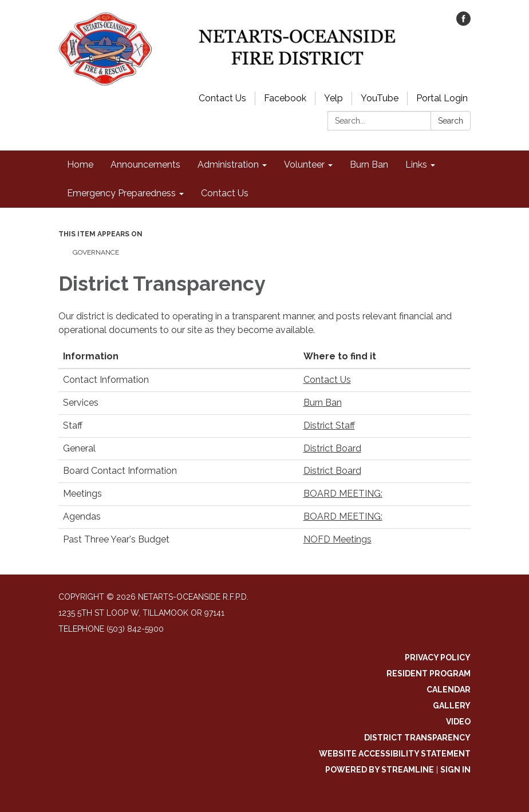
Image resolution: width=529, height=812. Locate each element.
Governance (96, 252)
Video (458, 722)
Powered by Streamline (380, 770)
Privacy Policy (438, 657)
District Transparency (417, 738)
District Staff (329, 425)
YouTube (380, 98)
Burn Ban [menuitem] (369, 165)
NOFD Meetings (337, 539)
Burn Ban (323, 403)
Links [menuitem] (416, 165)
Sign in (455, 770)
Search (451, 121)
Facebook (285, 98)
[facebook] (463, 23)
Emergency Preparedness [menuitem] (121, 193)
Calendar (449, 690)
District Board (332, 448)
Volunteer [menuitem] (304, 165)
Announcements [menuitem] (145, 165)
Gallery (452, 706)
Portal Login (442, 98)
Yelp (333, 98)
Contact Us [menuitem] (225, 193)
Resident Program (429, 674)
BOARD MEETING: (343, 494)
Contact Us (222, 98)
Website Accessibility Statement (395, 754)
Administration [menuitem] (228, 165)
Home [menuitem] (80, 165)
